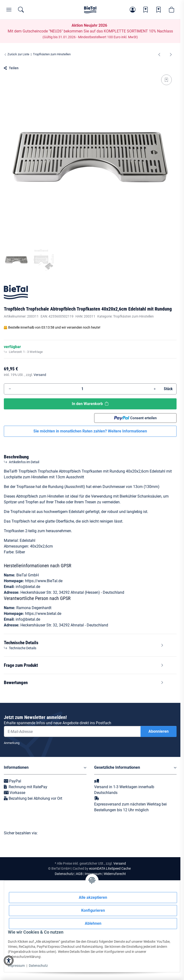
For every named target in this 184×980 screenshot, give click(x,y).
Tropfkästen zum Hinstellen (133, 316)
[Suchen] (21, 10)
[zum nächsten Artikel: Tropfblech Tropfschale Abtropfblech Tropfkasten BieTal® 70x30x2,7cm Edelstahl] (171, 54)
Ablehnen (93, 923)
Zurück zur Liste (17, 54)
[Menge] (82, 389)
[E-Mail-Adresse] (72, 731)
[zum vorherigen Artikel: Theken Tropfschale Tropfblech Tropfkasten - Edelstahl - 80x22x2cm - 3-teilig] (159, 54)
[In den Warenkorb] (8, 63)
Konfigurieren (93, 910)
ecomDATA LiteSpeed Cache (110, 868)
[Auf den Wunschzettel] (166, 80)
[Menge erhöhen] (155, 389)
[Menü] (9, 10)
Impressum (16, 966)
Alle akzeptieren (93, 897)
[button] (133, 10)
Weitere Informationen (127, 431)
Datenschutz (38, 966)
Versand (40, 375)
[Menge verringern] (10, 389)
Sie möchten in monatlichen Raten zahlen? (90, 431)
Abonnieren (159, 731)
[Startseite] (90, 10)
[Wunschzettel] (146, 10)
